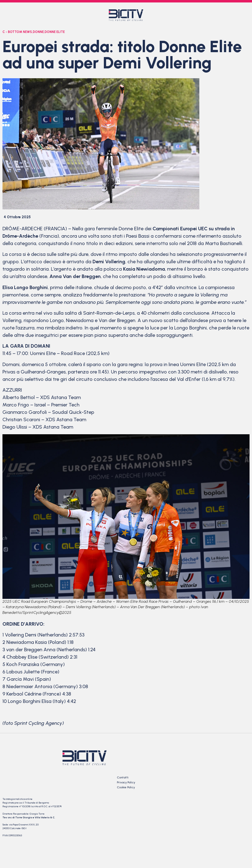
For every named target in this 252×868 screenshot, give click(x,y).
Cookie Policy (126, 787)
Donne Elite (55, 32)
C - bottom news (17, 32)
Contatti (123, 777)
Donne (38, 32)
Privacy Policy (126, 782)
